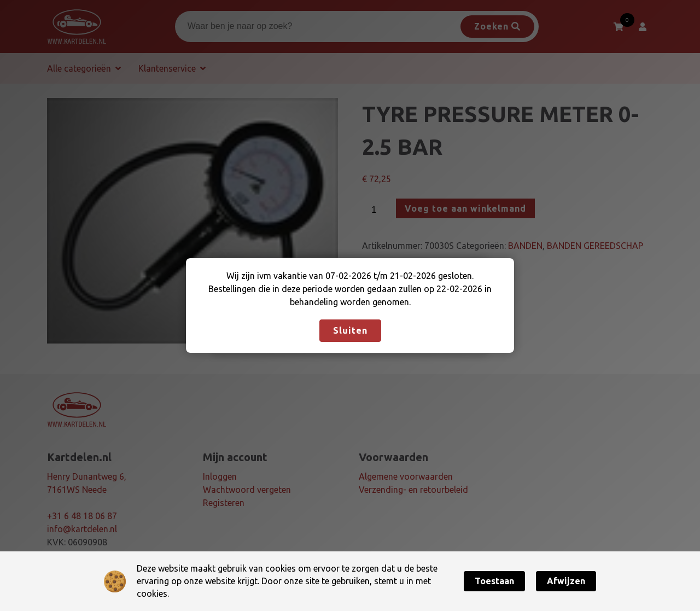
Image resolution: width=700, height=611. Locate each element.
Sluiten (350, 330)
